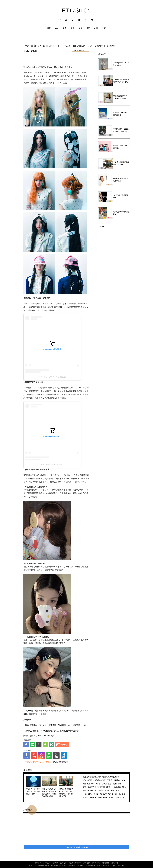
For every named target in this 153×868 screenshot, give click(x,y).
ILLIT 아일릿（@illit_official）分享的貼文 (52, 377)
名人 (57, 28)
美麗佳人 (33, 736)
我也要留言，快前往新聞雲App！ (76, 847)
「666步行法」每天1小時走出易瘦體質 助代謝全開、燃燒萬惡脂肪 (105, 794)
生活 (88, 28)
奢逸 (73, 28)
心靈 (96, 28)
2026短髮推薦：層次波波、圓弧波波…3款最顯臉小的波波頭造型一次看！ (56, 725)
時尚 (65, 28)
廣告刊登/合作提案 (67, 863)
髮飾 (53, 736)
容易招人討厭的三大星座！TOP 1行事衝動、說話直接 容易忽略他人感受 (105, 797)
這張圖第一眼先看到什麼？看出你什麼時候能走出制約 (33, 791)
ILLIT (49, 736)
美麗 (80, 28)
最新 (49, 28)
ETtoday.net (105, 866)
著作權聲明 (106, 863)
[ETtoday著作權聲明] (59, 762)
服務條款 (87, 863)
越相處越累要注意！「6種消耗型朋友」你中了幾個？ (102, 791)
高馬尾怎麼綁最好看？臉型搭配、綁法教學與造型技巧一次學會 (52, 731)
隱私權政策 (96, 863)
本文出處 (29, 711)
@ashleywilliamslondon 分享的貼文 (52, 464)
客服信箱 (78, 863)
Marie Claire (42, 736)
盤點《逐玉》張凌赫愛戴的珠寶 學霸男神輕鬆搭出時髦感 (104, 780)
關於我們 (55, 863)
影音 (104, 28)
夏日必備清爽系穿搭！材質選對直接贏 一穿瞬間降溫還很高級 (105, 787)
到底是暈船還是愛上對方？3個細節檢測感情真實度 (101, 777)
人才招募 (47, 863)
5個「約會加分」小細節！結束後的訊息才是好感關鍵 (102, 784)
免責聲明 (115, 863)
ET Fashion (76, 11)
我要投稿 (38, 863)
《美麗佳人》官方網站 (60, 711)
